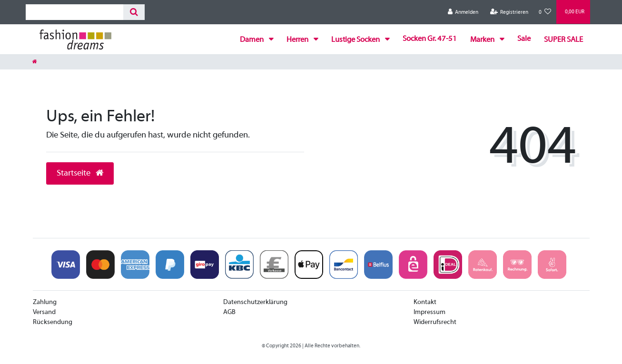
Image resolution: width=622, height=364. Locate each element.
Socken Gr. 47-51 (430, 39)
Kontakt (425, 302)
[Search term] (74, 12)
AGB (229, 312)
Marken (483, 40)
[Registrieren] (509, 12)
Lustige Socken (356, 40)
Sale (524, 39)
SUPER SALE (563, 40)
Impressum (429, 312)
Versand (44, 312)
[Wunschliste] (545, 12)
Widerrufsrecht (435, 322)
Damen (252, 40)
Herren (298, 40)
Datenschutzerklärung (255, 302)
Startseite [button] (80, 173)
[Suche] (134, 12)
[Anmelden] (463, 12)
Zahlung (45, 302)
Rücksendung (53, 322)
